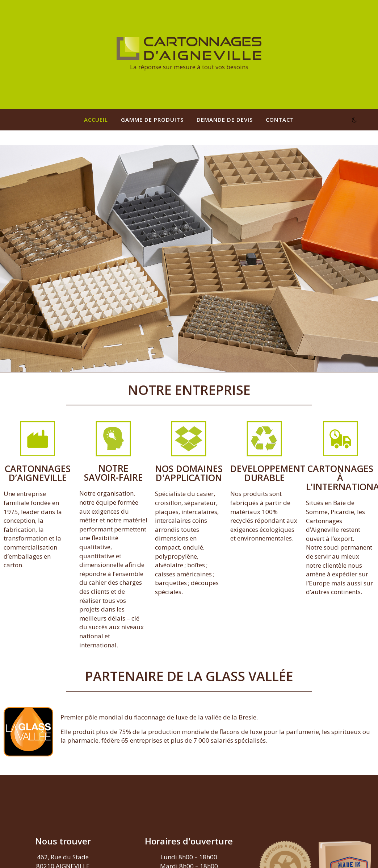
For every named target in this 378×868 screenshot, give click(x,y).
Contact (280, 120)
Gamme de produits (152, 120)
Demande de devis (225, 120)
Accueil (96, 120)
